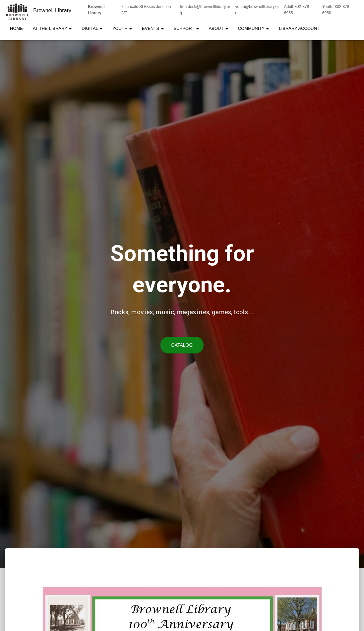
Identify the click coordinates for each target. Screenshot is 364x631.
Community (254, 28)
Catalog (182, 345)
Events (153, 28)
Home (16, 28)
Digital (92, 28)
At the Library (52, 28)
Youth (122, 28)
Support (186, 28)
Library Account (299, 28)
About (218, 28)
